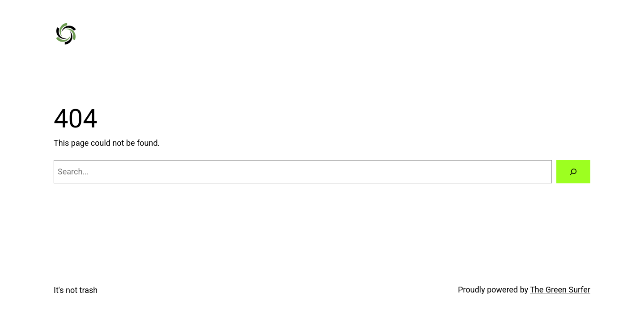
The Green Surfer (560, 290)
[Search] (573, 172)
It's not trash (76, 290)
